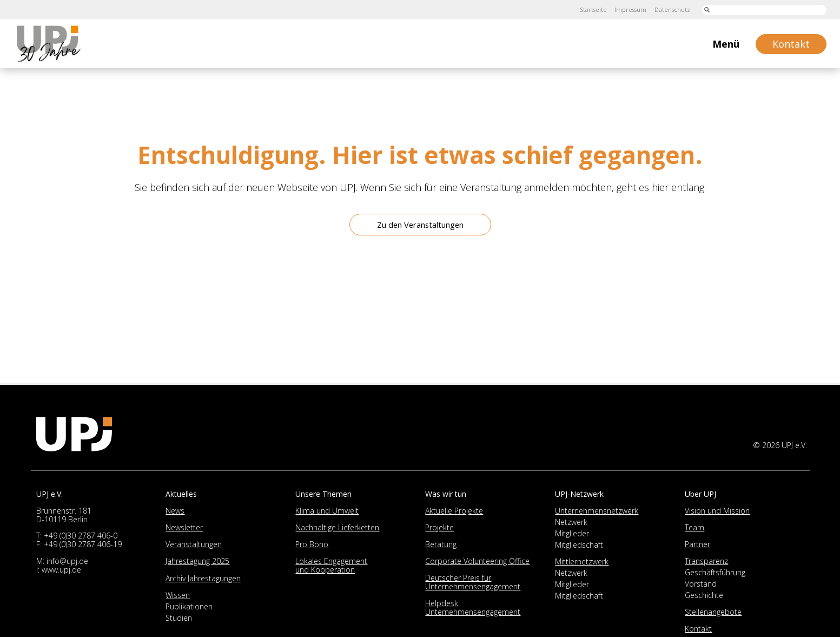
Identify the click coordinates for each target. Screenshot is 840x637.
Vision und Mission (717, 511)
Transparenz (706, 561)
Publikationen (189, 606)
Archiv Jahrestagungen (203, 578)
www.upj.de (61, 570)
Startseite (582, 9)
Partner (697, 544)
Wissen (178, 595)
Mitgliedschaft (579, 545)
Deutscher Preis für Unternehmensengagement (473, 582)
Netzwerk (571, 522)
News (175, 511)
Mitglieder (572, 533)
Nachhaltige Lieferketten (337, 527)
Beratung (441, 544)
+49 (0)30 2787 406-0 (81, 536)
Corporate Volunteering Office (477, 561)
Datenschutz (670, 9)
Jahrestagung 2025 (197, 561)
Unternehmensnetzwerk (597, 511)
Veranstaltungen (194, 544)
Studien (179, 618)
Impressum (624, 9)
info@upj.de (67, 561)
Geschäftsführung (715, 572)
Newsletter (184, 527)
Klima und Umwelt (327, 511)
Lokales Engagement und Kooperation (331, 565)
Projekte (439, 527)
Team (695, 527)
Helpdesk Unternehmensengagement (473, 608)
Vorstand (701, 584)
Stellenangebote (713, 612)
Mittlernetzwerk (582, 562)
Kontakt (698, 629)
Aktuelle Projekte (454, 511)
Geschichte (704, 595)
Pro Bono (312, 544)
